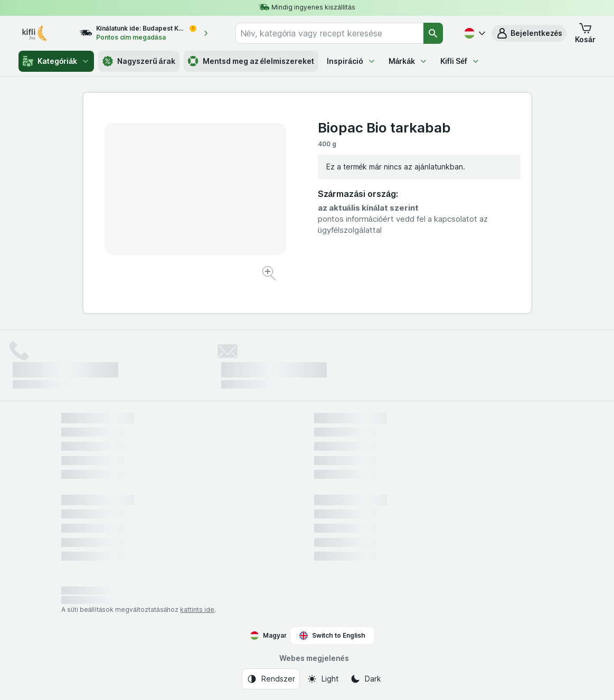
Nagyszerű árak (139, 61)
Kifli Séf (460, 61)
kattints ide (197, 609)
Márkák (408, 61)
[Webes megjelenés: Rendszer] (271, 679)
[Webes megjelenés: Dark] (366, 679)
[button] (529, 33)
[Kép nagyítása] (270, 275)
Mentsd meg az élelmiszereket (251, 61)
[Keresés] (433, 33)
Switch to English (332, 636)
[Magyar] (474, 33)
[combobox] (330, 33)
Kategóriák (56, 61)
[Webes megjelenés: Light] (323, 679)
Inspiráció (351, 61)
